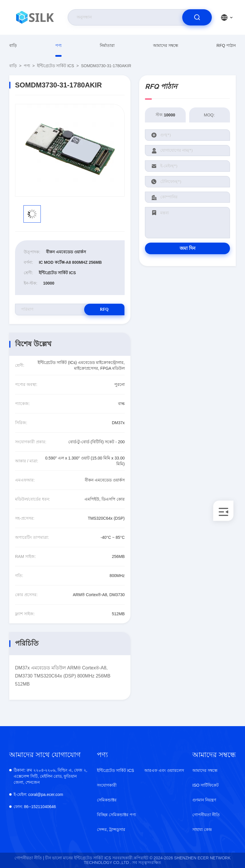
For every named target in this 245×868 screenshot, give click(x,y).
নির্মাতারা (107, 45)
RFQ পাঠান (226, 45)
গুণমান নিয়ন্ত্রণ (204, 800)
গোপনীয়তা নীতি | (29, 858)
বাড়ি (13, 45)
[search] (197, 17)
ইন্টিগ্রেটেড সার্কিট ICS (56, 66)
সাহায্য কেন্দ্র (202, 829)
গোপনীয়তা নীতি (206, 815)
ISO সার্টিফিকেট (206, 785)
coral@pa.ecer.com (38, 794)
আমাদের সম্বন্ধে (166, 45)
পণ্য (58, 45)
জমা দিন (188, 248)
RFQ (104, 309)
